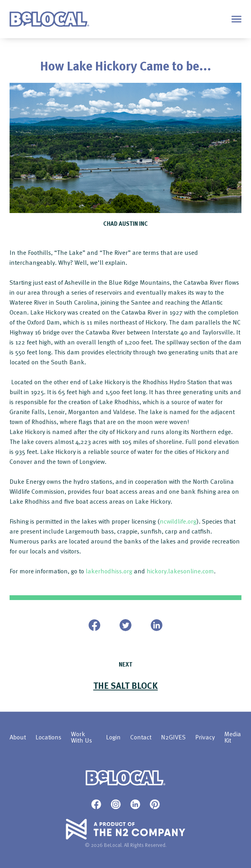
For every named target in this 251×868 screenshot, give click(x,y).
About (18, 737)
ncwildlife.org (178, 521)
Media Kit (233, 737)
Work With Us (81, 737)
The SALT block (125, 685)
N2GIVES (173, 737)
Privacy (205, 737)
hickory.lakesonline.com (180, 571)
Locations (48, 737)
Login (113, 737)
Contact (141, 737)
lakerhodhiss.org (109, 571)
